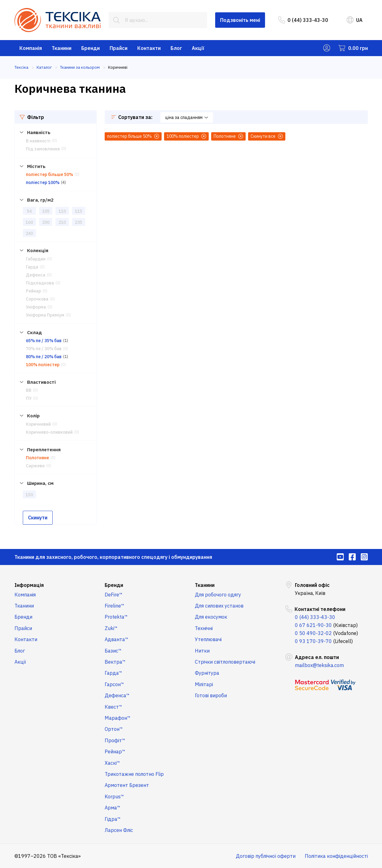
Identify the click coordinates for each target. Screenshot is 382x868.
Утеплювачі (208, 639)
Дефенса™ (117, 695)
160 (29, 222)
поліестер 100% (43, 182)
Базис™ (113, 651)
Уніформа (36, 307)
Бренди (90, 48)
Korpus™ (114, 796)
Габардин (36, 259)
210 (62, 222)
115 (78, 211)
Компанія (31, 48)
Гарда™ (113, 673)
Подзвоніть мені (240, 20)
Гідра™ (113, 819)
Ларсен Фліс (119, 830)
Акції (198, 48)
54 (29, 211)
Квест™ (113, 707)
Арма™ (113, 808)
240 (29, 233)
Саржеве (35, 466)
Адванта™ (117, 639)
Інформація (29, 585)
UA (355, 20)
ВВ (29, 390)
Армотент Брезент (127, 785)
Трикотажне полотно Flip (134, 774)
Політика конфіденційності (336, 856)
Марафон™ (118, 718)
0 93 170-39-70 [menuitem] (313, 641)
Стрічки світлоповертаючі (225, 662)
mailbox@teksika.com (319, 665)
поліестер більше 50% (49, 174)
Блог (176, 48)
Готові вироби (211, 695)
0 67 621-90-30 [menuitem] (313, 625)
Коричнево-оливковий (49, 432)
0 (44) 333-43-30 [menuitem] (303, 20)
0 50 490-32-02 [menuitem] (313, 633)
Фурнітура (207, 673)
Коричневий (38, 424)
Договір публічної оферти (266, 856)
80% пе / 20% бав (44, 357)
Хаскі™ (112, 763)
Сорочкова (37, 299)
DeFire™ (114, 595)
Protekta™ (116, 617)
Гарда (32, 267)
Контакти (149, 48)
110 (62, 211)
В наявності (38, 141)
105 (46, 211)
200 (46, 222)
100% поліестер (43, 365)
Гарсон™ (114, 684)
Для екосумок (211, 617)
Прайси (119, 48)
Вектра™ (115, 662)
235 (78, 222)
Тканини (62, 48)
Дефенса (36, 275)
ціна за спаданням (187, 117)
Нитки (202, 651)
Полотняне (37, 458)
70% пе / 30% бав (44, 349)
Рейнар (33, 291)
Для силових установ (219, 606)
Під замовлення (43, 149)
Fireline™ (115, 606)
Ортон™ (114, 729)
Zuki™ (111, 628)
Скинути (38, 518)
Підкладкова (40, 283)
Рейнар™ (115, 751)
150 (29, 495)
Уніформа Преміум (45, 315)
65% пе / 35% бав (44, 341)
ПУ (29, 398)
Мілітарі (204, 684)
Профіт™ (115, 740)
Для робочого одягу (218, 595)
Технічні (204, 628)
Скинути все (267, 136)
